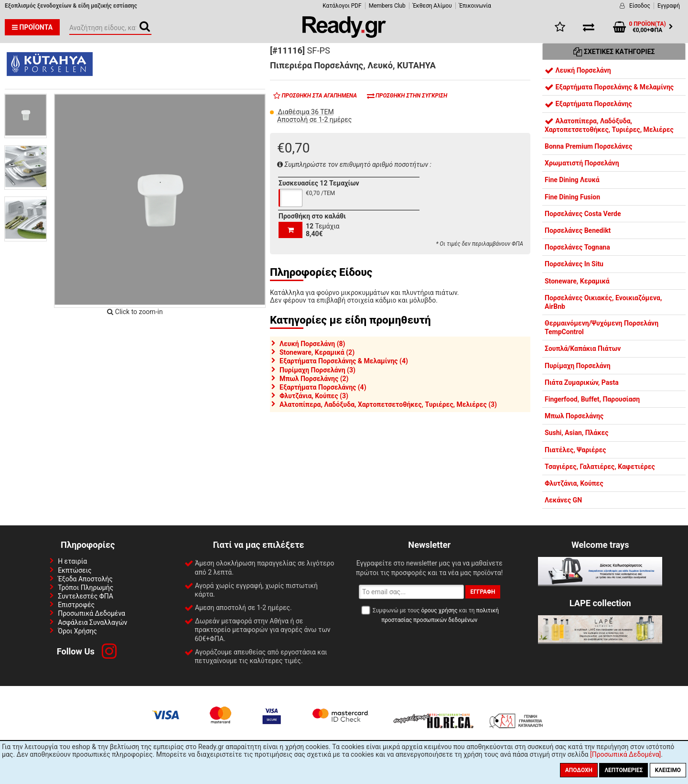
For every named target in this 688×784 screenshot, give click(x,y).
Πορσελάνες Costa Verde (583, 214)
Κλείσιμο (668, 770)
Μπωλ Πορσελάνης (574, 416)
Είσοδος (640, 6)
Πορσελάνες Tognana (577, 247)
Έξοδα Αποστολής (85, 579)
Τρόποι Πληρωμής (86, 588)
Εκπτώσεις (75, 570)
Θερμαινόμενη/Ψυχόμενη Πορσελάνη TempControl (602, 327)
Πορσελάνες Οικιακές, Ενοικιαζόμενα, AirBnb (603, 302)
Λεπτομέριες (623, 770)
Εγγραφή (669, 6)
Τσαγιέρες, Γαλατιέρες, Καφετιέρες (600, 467)
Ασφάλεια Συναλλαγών (92, 622)
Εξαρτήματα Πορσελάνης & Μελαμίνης (609, 87)
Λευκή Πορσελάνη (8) (312, 344)
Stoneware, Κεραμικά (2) (317, 352)
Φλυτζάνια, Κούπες (574, 483)
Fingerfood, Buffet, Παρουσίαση (592, 399)
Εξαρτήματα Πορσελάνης (588, 104)
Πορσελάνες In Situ (574, 264)
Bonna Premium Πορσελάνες (589, 146)
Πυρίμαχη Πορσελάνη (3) (317, 370)
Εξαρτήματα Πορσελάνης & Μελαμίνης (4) (344, 361)
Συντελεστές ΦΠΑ (86, 596)
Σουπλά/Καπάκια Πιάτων (583, 348)
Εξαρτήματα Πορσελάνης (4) (323, 387)
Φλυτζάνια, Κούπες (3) (314, 396)
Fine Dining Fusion (572, 197)
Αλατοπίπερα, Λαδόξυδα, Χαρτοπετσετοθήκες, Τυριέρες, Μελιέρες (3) (388, 404)
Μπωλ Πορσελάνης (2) (314, 379)
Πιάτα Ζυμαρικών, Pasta (582, 382)
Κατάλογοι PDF (342, 6)
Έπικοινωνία (475, 6)
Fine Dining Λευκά (572, 180)
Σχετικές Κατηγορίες (614, 52)
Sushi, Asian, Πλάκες (576, 433)
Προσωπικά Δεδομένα (91, 613)
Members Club (387, 6)
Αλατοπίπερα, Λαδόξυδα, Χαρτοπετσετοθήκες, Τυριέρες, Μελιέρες (609, 125)
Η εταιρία (72, 561)
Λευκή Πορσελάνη (578, 70)
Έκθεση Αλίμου (432, 6)
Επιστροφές (76, 605)
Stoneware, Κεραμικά (577, 281)
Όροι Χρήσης (77, 631)
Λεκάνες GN (563, 500)
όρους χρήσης (439, 610)
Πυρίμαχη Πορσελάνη (578, 366)
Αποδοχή (579, 770)
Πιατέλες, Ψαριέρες (575, 450)
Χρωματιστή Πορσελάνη (582, 163)
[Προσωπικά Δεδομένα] (625, 754)
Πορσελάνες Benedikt (578, 230)
